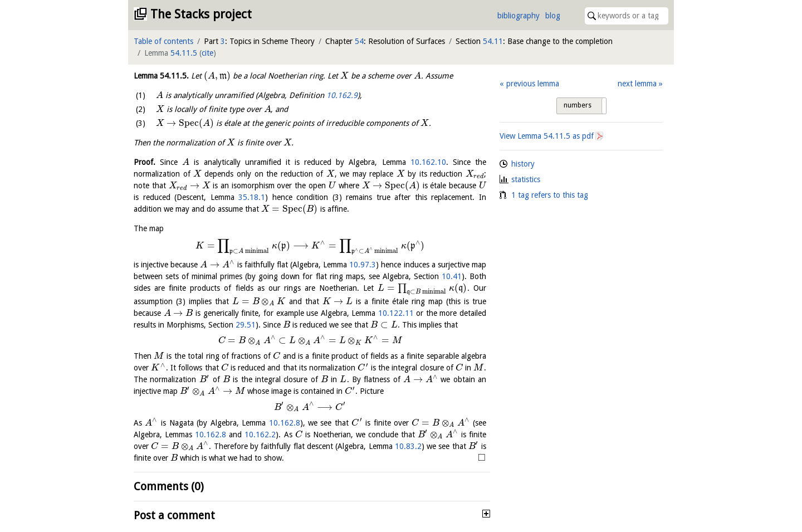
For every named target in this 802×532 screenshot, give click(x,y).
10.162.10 (428, 162)
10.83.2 (408, 446)
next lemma (637, 84)
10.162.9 (342, 95)
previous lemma (533, 84)
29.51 (246, 325)
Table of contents (163, 41)
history (523, 164)
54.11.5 (184, 53)
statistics (526, 179)
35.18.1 (252, 197)
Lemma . (161, 76)
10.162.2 (260, 435)
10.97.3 (363, 265)
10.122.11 (396, 313)
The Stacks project (201, 14)
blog (553, 16)
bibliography (519, 16)
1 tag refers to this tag (550, 195)
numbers (578, 105)
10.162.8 (285, 423)
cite (207, 53)
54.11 (493, 41)
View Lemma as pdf (547, 136)
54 (359, 41)
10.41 (452, 276)
